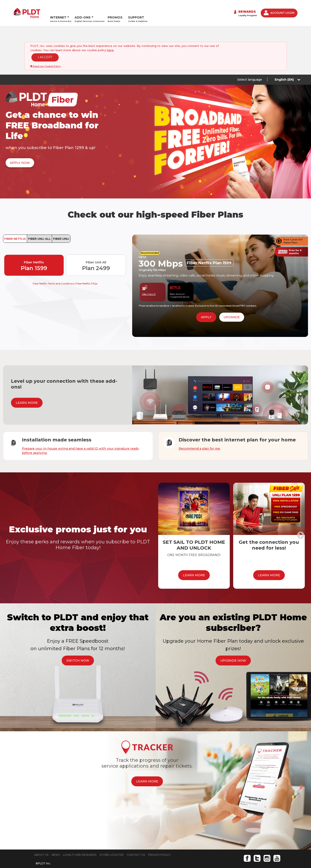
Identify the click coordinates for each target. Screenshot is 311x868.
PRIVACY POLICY (159, 845)
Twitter (257, 849)
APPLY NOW (20, 153)
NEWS (56, 845)
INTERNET (58, 6)
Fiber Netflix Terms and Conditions (54, 274)
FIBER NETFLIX (15, 229)
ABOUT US (41, 845)
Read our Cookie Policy (46, 57)
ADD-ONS (83, 6)
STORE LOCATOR (112, 845)
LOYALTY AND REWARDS (80, 845)
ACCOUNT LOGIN (279, 8)
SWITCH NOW (78, 651)
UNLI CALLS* (149, 285)
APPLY (206, 307)
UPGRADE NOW (233, 651)
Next (301, 526)
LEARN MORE (27, 393)
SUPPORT (138, 8)
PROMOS (115, 8)
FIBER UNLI (61, 229)
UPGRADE (232, 307)
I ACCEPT (45, 48)
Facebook (247, 849)
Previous (166, 526)
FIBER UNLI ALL (39, 229)
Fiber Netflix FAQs (87, 274)
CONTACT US (136, 845)
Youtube (277, 849)
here (110, 40)
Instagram (267, 849)
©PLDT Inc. (43, 854)
